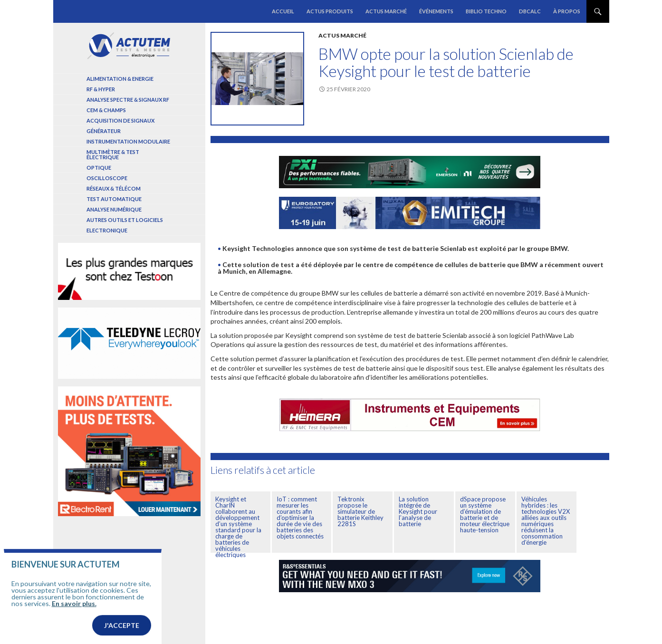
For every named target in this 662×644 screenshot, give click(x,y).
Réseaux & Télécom (114, 188)
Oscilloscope (107, 178)
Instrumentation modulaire (128, 141)
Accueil (283, 11)
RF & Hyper (101, 89)
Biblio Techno (486, 11)
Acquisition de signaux (120, 120)
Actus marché (386, 11)
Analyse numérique (114, 209)
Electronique (107, 230)
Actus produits (330, 11)
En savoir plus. (74, 619)
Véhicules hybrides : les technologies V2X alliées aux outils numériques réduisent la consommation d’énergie (546, 521)
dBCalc (530, 11)
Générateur (104, 131)
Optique (99, 168)
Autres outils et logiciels (125, 220)
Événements (436, 11)
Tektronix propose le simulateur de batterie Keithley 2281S (360, 511)
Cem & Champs (106, 110)
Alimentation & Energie (120, 79)
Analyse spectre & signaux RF (128, 100)
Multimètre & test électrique (113, 154)
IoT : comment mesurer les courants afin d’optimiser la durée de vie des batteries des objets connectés (300, 518)
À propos (567, 11)
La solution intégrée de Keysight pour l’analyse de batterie (418, 511)
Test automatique (114, 199)
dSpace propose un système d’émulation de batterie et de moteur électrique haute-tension (485, 514)
